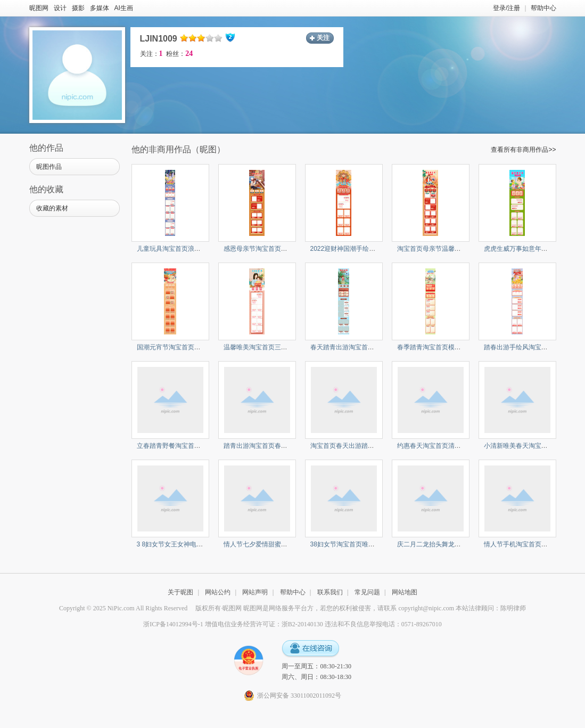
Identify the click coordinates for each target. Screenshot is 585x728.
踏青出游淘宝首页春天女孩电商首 (271, 446)
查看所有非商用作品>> (523, 150)
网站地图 (405, 592)
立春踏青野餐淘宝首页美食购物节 (185, 446)
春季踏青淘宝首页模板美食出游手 (445, 347)
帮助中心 (543, 8)
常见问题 (367, 592)
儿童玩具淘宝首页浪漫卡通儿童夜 (185, 249)
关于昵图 (180, 592)
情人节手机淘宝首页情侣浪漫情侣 (532, 544)
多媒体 (100, 8)
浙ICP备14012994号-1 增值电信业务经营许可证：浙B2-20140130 (233, 624)
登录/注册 (506, 8)
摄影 (78, 8)
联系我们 (330, 592)
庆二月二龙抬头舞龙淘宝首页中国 (445, 544)
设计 (60, 8)
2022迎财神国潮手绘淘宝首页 (353, 249)
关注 (323, 38)
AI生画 (124, 8)
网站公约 (218, 592)
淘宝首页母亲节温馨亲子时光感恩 (445, 249)
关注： (151, 54)
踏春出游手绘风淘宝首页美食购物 (532, 347)
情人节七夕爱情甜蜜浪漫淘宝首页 (271, 544)
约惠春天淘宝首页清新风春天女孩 (445, 446)
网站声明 (255, 592)
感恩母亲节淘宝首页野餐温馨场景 (271, 249)
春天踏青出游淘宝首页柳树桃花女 (358, 347)
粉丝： (179, 54)
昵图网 (39, 8)
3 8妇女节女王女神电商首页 (176, 544)
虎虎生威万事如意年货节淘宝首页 (532, 249)
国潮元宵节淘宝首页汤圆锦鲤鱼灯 (185, 347)
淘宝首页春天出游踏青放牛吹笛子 (358, 446)
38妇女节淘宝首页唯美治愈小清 (355, 544)
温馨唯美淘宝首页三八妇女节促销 (271, 347)
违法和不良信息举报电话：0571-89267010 (383, 624)
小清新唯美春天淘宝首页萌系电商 (532, 446)
